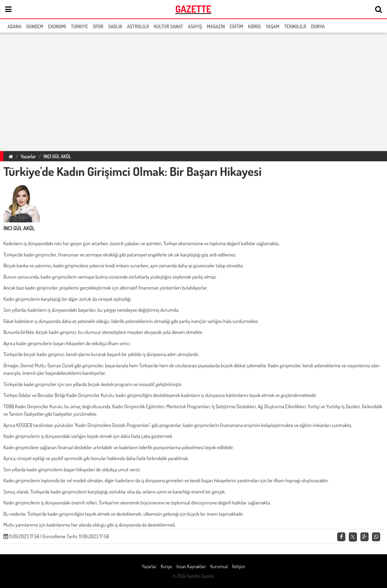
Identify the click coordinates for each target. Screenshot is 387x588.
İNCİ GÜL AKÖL (58, 156)
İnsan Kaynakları (191, 566)
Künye (166, 566)
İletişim (239, 566)
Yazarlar (28, 156)
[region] (193, 91)
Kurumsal (219, 566)
